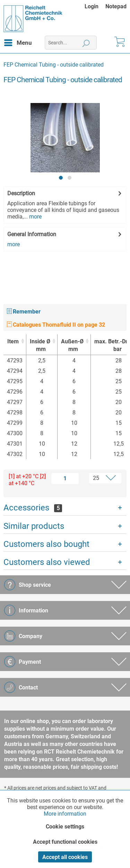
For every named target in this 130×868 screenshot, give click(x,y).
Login (92, 6)
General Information (32, 234)
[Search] (86, 43)
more (35, 217)
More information (65, 814)
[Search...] (71, 43)
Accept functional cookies (65, 842)
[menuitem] (95, 6)
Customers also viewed (47, 562)
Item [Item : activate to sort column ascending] (13, 341)
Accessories (33, 508)
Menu (18, 42)
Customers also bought (46, 544)
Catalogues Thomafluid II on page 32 (56, 325)
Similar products (34, 526)
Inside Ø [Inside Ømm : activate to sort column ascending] (40, 346)
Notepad (116, 6)
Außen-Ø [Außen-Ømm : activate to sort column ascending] (72, 346)
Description (21, 193)
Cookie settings (65, 827)
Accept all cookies (65, 857)
